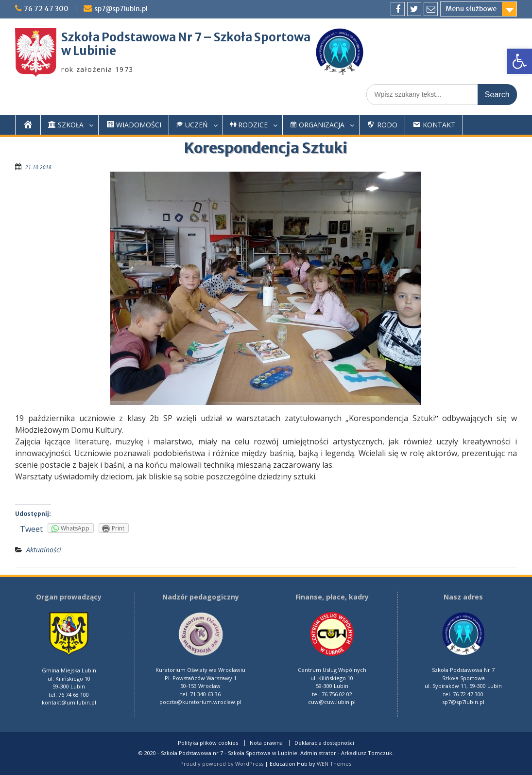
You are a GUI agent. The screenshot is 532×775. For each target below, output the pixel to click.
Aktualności (44, 550)
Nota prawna (266, 743)
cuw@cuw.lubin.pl (332, 702)
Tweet (31, 529)
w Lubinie (89, 51)
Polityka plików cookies (208, 743)
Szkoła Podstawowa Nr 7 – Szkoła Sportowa (186, 37)
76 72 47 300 (46, 9)
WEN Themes (334, 764)
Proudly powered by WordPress (222, 764)
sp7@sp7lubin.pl (121, 9)
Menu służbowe (471, 9)
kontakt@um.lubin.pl (69, 702)
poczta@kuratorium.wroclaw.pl (200, 702)
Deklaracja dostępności (324, 743)
